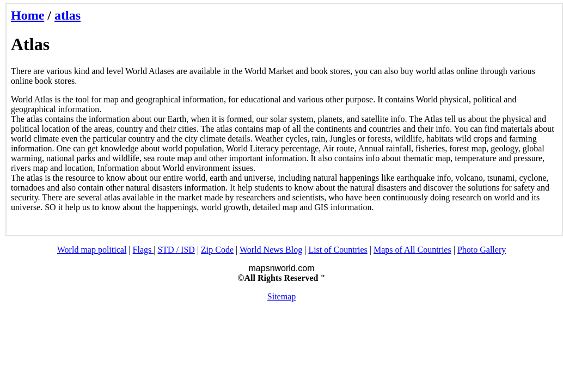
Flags (143, 250)
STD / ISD (176, 250)
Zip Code (217, 250)
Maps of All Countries (412, 250)
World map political (92, 250)
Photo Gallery (482, 250)
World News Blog (271, 250)
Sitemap (281, 296)
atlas (68, 15)
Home (27, 15)
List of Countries (338, 250)
